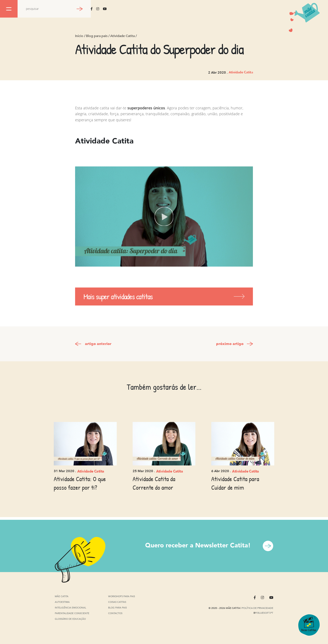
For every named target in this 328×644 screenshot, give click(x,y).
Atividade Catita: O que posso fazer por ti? (80, 483)
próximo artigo (230, 344)
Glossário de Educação (70, 619)
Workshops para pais (122, 596)
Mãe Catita (62, 597)
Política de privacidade (258, 608)
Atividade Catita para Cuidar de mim (235, 483)
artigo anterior (98, 344)
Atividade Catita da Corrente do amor (154, 483)
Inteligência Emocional (70, 608)
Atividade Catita (122, 36)
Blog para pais (97, 36)
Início (79, 36)
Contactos (115, 613)
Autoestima (62, 602)
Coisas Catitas (117, 602)
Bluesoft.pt (265, 613)
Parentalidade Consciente (72, 614)
